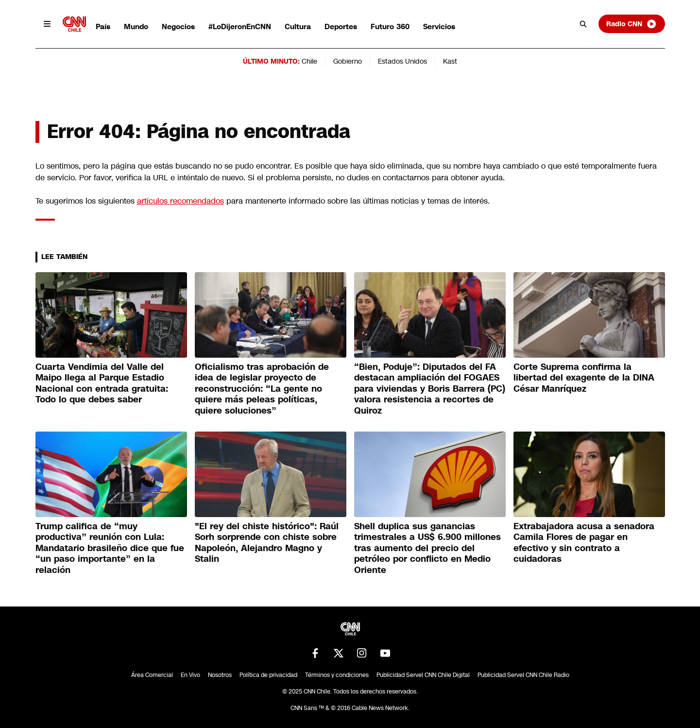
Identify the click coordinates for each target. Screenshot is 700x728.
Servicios (439, 26)
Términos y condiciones (337, 675)
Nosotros (220, 675)
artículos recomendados (180, 201)
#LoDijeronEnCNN (240, 26)
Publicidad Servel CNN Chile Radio (523, 675)
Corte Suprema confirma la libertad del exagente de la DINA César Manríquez (584, 378)
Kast (450, 61)
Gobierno (348, 61)
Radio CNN (632, 24)
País (103, 26)
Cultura (298, 26)
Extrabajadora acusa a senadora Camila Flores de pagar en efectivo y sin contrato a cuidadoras (584, 543)
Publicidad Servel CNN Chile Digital (423, 675)
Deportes (341, 26)
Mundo (136, 26)
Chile (309, 61)
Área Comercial (152, 675)
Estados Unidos (402, 61)
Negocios (178, 26)
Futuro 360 (390, 26)
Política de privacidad (268, 675)
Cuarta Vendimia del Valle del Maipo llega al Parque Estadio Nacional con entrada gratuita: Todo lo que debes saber (102, 383)
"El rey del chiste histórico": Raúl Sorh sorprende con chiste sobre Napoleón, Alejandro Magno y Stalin (267, 543)
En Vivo (190, 675)
